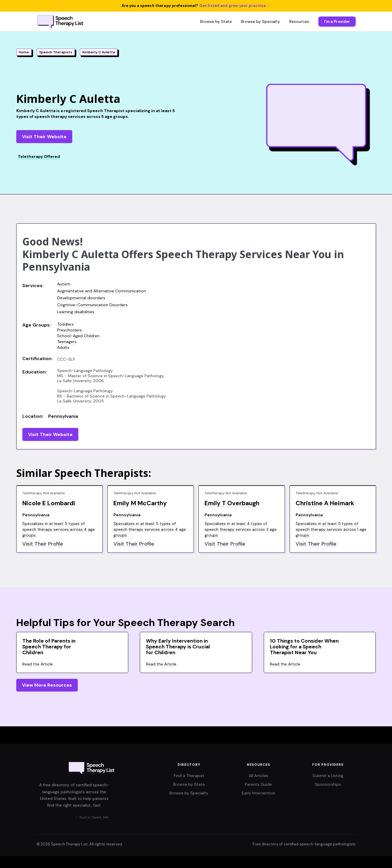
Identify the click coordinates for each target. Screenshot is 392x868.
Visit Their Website (44, 137)
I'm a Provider (337, 22)
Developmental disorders (81, 298)
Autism (64, 284)
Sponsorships (328, 784)
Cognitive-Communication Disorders (92, 305)
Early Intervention (258, 793)
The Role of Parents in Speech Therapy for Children (49, 647)
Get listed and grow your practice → (235, 6)
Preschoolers (69, 330)
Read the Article (38, 664)
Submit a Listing (328, 776)
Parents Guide (258, 784)
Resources (299, 21)
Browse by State (216, 21)
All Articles (259, 776)
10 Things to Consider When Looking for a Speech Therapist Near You (304, 647)
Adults (63, 347)
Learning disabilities (76, 312)
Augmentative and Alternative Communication (102, 291)
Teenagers (67, 342)
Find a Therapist (189, 776)
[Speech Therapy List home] (61, 21)
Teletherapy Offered (39, 156)
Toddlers (65, 324)
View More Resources (47, 685)
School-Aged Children (78, 336)
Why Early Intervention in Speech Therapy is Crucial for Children (178, 647)
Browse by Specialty (261, 21)
